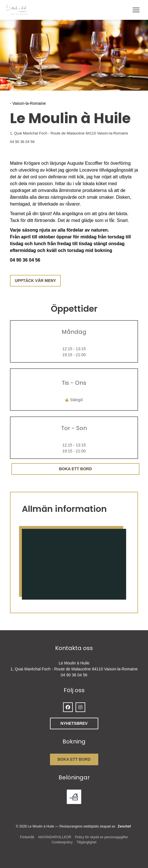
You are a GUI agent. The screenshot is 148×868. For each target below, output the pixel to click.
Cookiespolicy (62, 842)
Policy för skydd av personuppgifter (102, 837)
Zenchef (124, 826)
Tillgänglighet (86, 842)
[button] (136, 10)
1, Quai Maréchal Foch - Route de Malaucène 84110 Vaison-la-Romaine (74, 133)
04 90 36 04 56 (22, 142)
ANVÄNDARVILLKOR (55, 837)
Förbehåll (27, 837)
